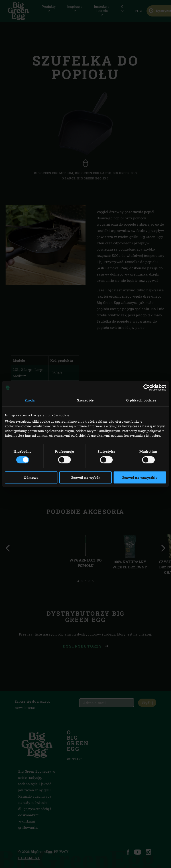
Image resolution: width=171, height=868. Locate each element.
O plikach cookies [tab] (141, 400)
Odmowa (31, 477)
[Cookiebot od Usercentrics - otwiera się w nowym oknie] (147, 388)
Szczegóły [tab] (85, 400)
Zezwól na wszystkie (140, 477)
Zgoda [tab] (30, 400)
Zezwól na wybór (85, 477)
